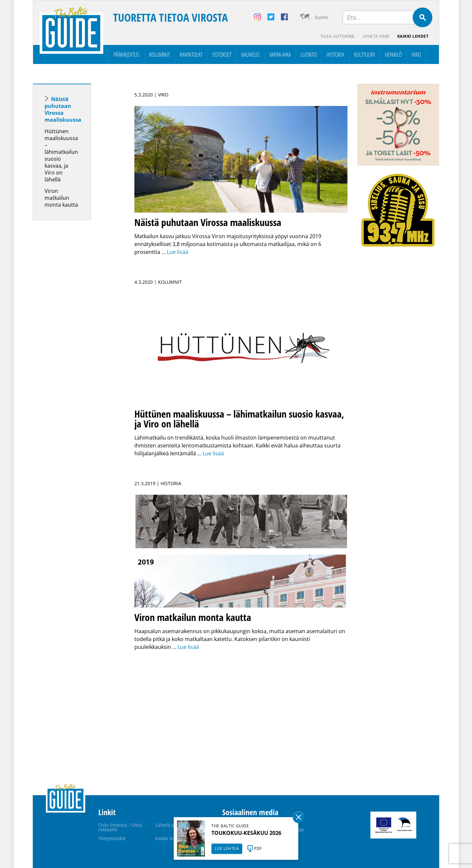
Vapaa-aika (280, 54)
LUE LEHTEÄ (227, 848)
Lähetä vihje (376, 36)
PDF (258, 848)
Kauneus (250, 54)
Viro (416, 54)
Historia (335, 54)
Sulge (299, 817)
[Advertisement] (74, 328)
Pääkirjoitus (126, 54)
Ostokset (222, 54)
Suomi (322, 17)
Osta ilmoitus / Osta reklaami (120, 827)
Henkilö (393, 54)
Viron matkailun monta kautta (61, 198)
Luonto (309, 54)
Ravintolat (191, 54)
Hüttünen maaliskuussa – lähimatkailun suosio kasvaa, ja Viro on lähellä (61, 155)
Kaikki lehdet (413, 36)
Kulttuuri (364, 54)
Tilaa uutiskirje (337, 36)
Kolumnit (159, 54)
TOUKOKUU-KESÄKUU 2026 (246, 833)
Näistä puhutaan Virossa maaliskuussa (63, 109)
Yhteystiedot (112, 838)
